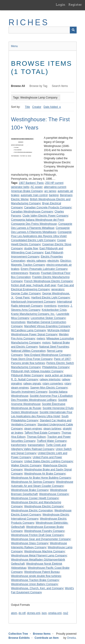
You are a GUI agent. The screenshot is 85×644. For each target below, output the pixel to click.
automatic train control (34, 195)
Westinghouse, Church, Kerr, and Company (37, 588)
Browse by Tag (38, 86)
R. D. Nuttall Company (25, 379)
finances (35, 273)
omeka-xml (55, 613)
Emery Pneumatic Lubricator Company (44, 269)
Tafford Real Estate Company (42, 433)
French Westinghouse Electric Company (49, 281)
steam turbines (52, 429)
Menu (15, 46)
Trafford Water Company (52, 441)
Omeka (71, 638)
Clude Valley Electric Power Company (45, 216)
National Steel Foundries (54, 347)
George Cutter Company (26, 293)
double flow (31, 248)
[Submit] (73, 30)
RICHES (29, 22)
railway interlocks (50, 379)
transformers (19, 445)
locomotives (18, 322)
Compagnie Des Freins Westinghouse (34, 224)
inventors (63, 306)
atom (14, 613)
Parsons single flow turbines (28, 363)
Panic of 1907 (62, 359)
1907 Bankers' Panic (31, 183)
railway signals (32, 384)
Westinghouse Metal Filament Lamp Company (39, 556)
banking (54, 195)
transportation (36, 445)
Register (75, 5)
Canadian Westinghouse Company (32, 212)
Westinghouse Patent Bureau (42, 572)
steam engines (33, 429)
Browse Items (42, 634)
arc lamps (50, 191)
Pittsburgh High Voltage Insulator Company (37, 371)
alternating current (55, 187)
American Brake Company (27, 191)
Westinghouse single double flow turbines (36, 576)
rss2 (66, 613)
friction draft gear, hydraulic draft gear (34, 285)
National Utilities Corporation (28, 351)
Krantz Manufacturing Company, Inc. (33, 314)
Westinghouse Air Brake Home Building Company (41, 478)
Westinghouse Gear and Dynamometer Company (41, 539)
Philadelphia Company (56, 367)
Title (27, 107)
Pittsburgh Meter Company (27, 375)
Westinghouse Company (54, 494)
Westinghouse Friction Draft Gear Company (38, 535)
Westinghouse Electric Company (44, 506)
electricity (53, 261)
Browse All (18, 86)
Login (61, 5)
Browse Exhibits (19, 638)
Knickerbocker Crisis (54, 310)
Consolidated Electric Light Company (33, 240)
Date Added (51, 107)
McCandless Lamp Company (29, 330)
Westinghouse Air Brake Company (45, 474)
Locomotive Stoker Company (48, 318)
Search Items (60, 86)
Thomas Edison (36, 437)
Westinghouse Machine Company (45, 551)
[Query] (43, 30)
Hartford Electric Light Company (51, 298)
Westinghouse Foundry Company (44, 531)
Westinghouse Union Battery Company (35, 584)
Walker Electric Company (26, 465)
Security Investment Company (29, 392)
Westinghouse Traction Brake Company (35, 580)
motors (46, 343)
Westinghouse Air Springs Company (33, 482)
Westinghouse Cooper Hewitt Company (35, 498)
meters (41, 338)
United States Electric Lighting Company (49, 461)
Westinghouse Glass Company (30, 543)
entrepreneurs (20, 273)
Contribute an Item (47, 638)
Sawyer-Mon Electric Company (49, 388)
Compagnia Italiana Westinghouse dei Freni (38, 220)
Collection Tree (18, 634)
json (44, 613)
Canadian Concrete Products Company (48, 207)
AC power (37, 187)
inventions (50, 306)
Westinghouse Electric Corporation (32, 510)
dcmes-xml (34, 613)
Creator (37, 107)
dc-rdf (22, 613)
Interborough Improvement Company (33, 302)
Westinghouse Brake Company (30, 490)
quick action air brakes (58, 375)
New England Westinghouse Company (47, 355)
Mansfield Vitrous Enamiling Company (47, 326)
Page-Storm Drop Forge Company (32, 359)
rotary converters (53, 384)
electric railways (36, 261)
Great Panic (23, 298)
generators (58, 289)
